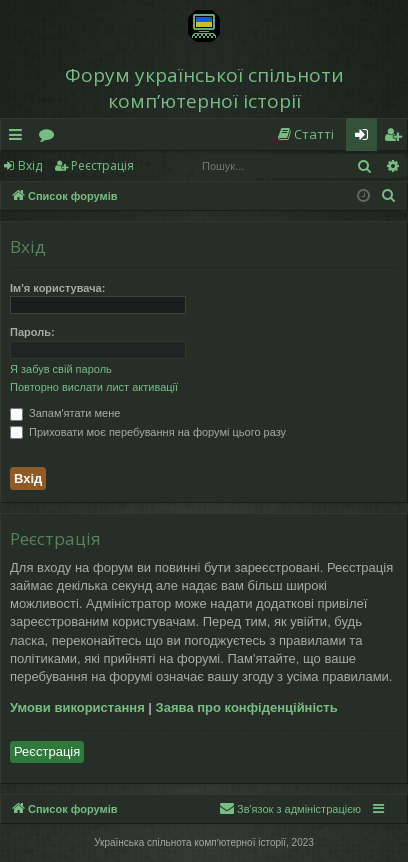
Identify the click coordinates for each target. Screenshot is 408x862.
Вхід (30, 165)
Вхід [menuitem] (368, 138)
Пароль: (32, 332)
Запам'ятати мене (65, 413)
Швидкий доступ (19, 138)
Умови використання (77, 707)
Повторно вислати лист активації (94, 387)
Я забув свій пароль (61, 369)
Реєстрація (102, 165)
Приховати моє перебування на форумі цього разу (148, 432)
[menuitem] (305, 134)
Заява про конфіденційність (247, 707)
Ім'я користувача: (57, 288)
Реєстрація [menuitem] (397, 138)
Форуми (50, 138)
